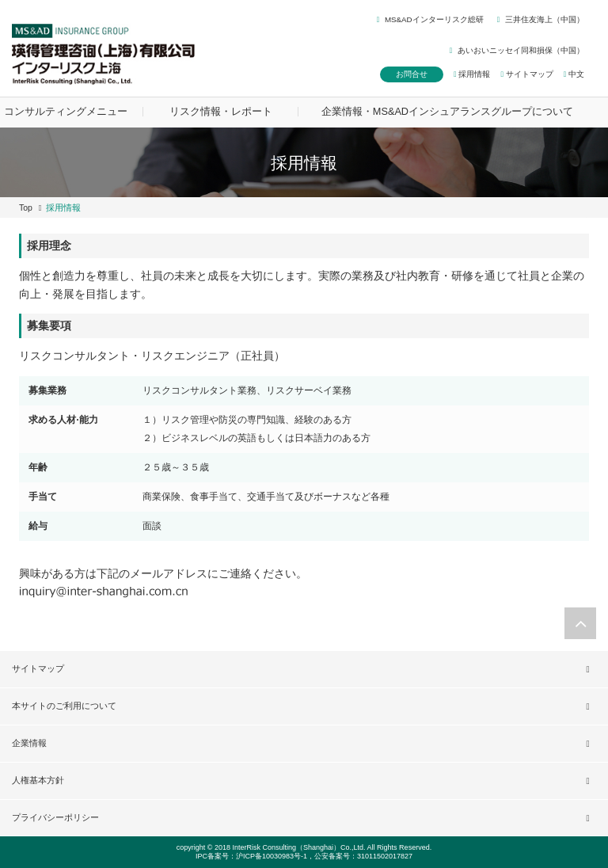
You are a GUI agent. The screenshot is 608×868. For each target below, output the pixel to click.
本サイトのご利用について (64, 706)
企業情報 (29, 743)
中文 (574, 74)
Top (26, 207)
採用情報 (472, 74)
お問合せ (412, 74)
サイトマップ (526, 74)
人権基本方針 (38, 780)
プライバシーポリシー (55, 817)
